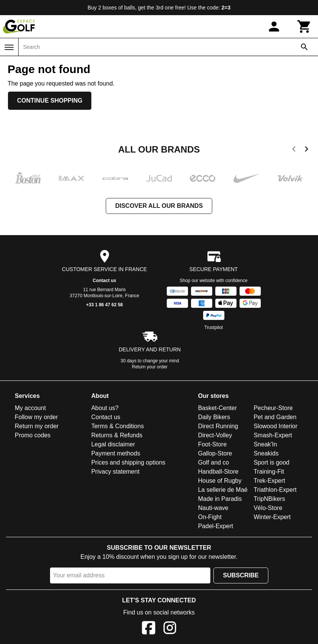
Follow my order (36, 417)
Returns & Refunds (117, 435)
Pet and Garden (275, 417)
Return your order (150, 367)
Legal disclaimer (113, 444)
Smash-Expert (273, 435)
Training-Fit (269, 472)
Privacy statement (115, 472)
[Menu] (9, 47)
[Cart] (304, 27)
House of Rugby (220, 481)
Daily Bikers (214, 417)
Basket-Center (217, 408)
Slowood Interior (276, 426)
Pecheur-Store (273, 408)
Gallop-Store (215, 453)
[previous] (294, 150)
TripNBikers (269, 499)
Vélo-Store (268, 508)
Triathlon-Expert (275, 490)
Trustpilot (214, 327)
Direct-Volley (215, 435)
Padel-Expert (215, 526)
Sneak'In (265, 444)
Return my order (37, 426)
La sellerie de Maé (223, 490)
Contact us (104, 281)
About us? (105, 408)
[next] (306, 150)
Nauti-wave (213, 508)
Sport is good (271, 462)
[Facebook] (149, 629)
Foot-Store (212, 444)
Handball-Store (218, 472)
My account (30, 408)
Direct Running (218, 426)
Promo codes (33, 435)
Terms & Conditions (118, 426)
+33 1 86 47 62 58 (104, 305)
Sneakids (266, 453)
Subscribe (241, 575)
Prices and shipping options (128, 462)
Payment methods (116, 453)
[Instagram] (170, 629)
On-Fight (210, 517)
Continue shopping (50, 101)
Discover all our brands (159, 206)
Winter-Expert (272, 517)
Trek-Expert (269, 481)
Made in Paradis (220, 499)
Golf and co (213, 462)
